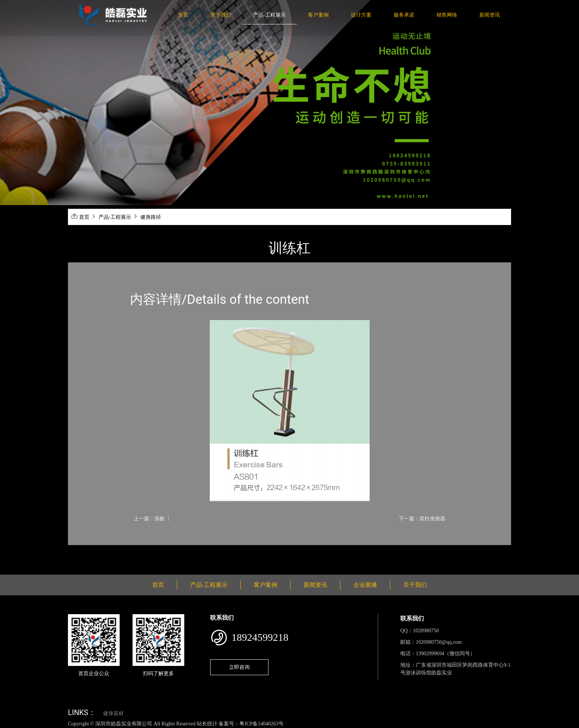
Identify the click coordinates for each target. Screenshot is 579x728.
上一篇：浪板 (149, 518)
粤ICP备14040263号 (261, 724)
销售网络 (447, 15)
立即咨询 (239, 667)
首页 (183, 15)
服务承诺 (404, 15)
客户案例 (318, 15)
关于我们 (221, 15)
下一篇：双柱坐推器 (422, 518)
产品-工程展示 (270, 15)
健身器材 (113, 713)
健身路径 (151, 217)
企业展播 (365, 585)
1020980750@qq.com (439, 642)
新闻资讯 (490, 15)
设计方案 (361, 15)
